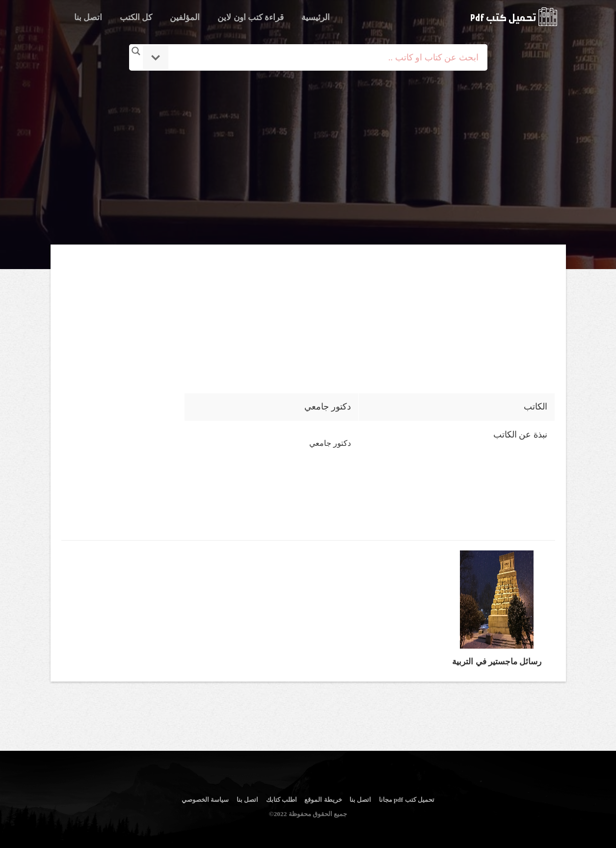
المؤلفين (185, 17)
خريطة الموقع (323, 800)
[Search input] (322, 57)
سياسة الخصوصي (205, 800)
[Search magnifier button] (136, 51)
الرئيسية (316, 17)
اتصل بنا (88, 17)
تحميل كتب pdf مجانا (407, 800)
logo (514, 17)
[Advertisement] (308, 159)
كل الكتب (136, 17)
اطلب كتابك (281, 800)
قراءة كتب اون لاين (251, 17)
